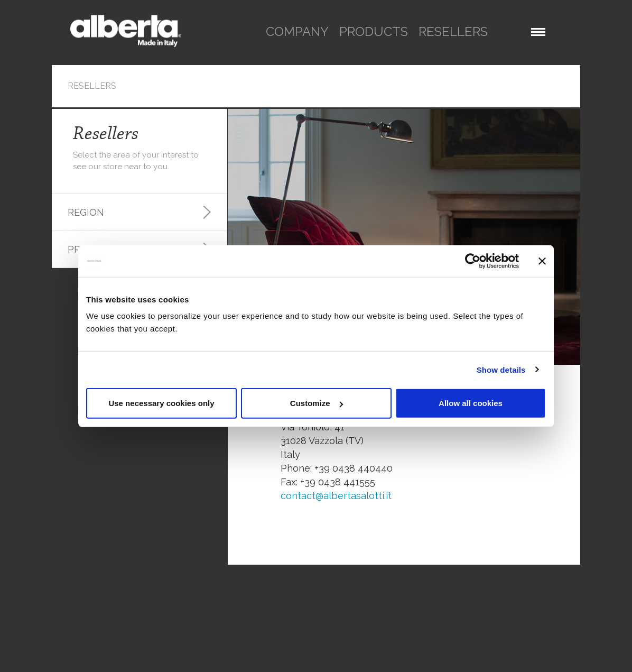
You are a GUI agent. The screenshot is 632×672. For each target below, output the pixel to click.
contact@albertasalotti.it (336, 496)
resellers (453, 31)
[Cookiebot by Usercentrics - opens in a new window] (473, 261)
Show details (501, 369)
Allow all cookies (471, 403)
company (297, 31)
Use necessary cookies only (161, 403)
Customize (317, 403)
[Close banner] (542, 261)
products (374, 31)
